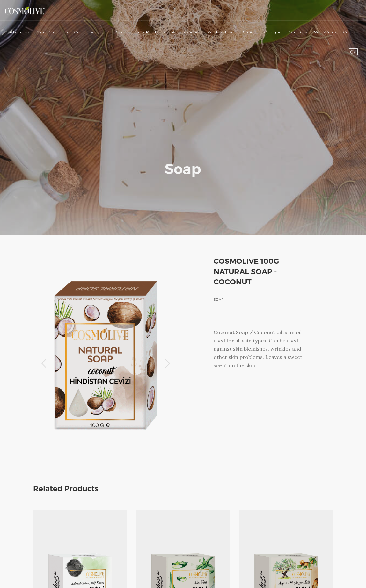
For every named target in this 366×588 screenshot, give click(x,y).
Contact (352, 32)
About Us (20, 32)
